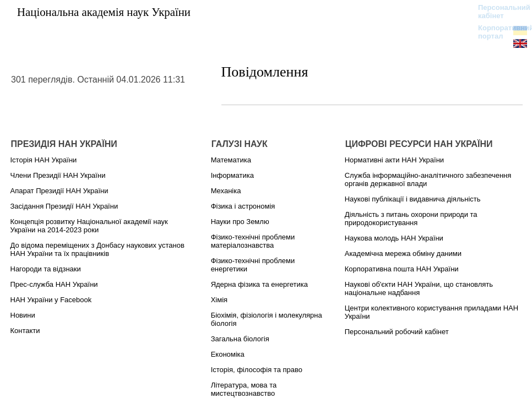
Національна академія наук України (104, 12)
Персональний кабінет (499, 12)
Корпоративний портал (499, 32)
